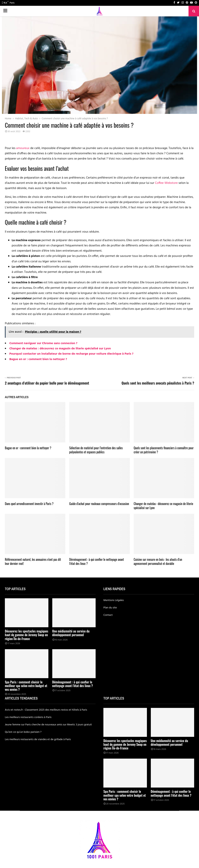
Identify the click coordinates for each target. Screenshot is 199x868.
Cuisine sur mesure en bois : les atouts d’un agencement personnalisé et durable (158, 561)
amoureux (23, 148)
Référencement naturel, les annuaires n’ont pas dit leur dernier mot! (33, 561)
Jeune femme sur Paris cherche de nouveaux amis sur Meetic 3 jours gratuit (48, 725)
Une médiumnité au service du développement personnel (71, 633)
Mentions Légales (114, 600)
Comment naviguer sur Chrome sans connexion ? (43, 343)
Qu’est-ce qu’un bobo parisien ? (23, 732)
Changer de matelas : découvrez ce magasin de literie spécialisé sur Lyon (60, 349)
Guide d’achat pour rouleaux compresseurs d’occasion (99, 504)
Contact (108, 615)
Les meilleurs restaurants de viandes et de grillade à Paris (38, 739)
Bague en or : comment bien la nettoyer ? (38, 359)
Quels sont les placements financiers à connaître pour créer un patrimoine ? (164, 450)
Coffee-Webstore (166, 183)
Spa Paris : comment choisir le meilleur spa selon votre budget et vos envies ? (26, 686)
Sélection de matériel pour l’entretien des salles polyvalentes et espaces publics (96, 450)
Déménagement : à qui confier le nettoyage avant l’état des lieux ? (96, 561)
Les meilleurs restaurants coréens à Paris (28, 717)
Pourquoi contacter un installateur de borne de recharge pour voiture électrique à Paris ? (71, 354)
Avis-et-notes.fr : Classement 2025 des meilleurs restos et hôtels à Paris (46, 710)
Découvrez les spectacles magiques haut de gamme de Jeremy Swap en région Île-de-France (27, 635)
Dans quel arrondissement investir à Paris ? (29, 504)
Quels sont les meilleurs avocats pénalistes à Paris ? (158, 383)
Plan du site (110, 608)
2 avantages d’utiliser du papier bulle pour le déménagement (47, 383)
